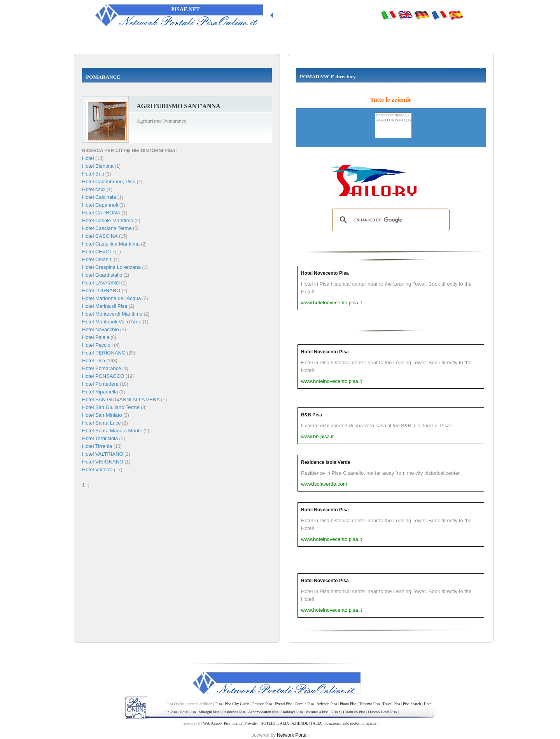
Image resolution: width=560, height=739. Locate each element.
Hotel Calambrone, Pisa (109, 182)
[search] (390, 220)
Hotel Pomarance (101, 368)
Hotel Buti (93, 174)
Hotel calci (94, 189)
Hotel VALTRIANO (103, 454)
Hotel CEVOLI (98, 252)
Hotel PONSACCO (103, 376)
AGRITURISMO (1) (393, 120)
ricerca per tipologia (393, 115)
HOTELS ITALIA (275, 723)
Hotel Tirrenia (97, 446)
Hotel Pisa (94, 361)
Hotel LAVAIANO (101, 283)
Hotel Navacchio (101, 329)
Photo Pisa (348, 704)
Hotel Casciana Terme (107, 228)
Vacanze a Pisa (317, 712)
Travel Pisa (391, 704)
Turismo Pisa (369, 704)
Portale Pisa (304, 704)
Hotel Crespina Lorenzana (111, 267)
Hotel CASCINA (100, 236)
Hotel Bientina (98, 166)
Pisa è (336, 712)
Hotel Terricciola (100, 438)
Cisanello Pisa (354, 712)
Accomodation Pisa (263, 712)
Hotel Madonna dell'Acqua (111, 298)
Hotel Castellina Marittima (111, 244)
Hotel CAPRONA (101, 213)
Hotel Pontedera (100, 384)
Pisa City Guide (237, 704)
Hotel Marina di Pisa (105, 306)
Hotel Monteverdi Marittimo (112, 314)
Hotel (89, 158)
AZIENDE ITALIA (306, 723)
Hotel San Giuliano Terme (111, 407)
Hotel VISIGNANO (103, 462)
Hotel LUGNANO (101, 291)
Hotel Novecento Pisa (325, 273)
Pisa (219, 704)
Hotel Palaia (96, 337)
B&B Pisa (311, 415)
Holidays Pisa (292, 712)
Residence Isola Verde (326, 462)
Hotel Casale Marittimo (108, 220)
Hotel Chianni (97, 259)
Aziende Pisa (327, 704)
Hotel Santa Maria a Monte (112, 431)
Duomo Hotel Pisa (382, 712)
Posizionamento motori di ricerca (350, 723)
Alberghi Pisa (209, 712)
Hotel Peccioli (97, 345)
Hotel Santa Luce (101, 423)
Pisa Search (412, 704)
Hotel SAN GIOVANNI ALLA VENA (121, 399)
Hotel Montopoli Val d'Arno (112, 322)
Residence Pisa (234, 712)
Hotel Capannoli (100, 205)
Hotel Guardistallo (102, 275)
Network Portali (293, 735)
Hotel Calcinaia (99, 197)
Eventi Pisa (283, 704)
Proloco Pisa (262, 704)
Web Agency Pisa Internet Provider (230, 723)
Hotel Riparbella (100, 392)
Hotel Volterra (97, 470)
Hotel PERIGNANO (104, 353)
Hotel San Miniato (102, 415)
